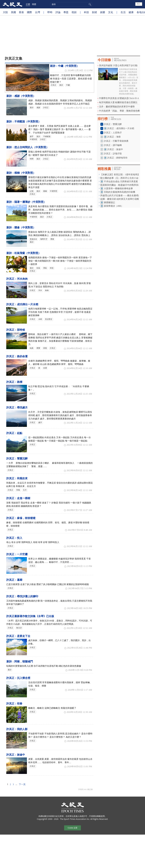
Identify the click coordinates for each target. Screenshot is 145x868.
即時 (50, 12)
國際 (29, 12)
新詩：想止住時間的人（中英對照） (28, 147)
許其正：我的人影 (17, 729)
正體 (28, 4)
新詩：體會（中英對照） (21, 227)
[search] (71, 4)
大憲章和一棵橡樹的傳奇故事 (118, 188)
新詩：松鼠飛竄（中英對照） (24, 253)
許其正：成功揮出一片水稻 (22, 304)
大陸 (5, 12)
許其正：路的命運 (17, 356)
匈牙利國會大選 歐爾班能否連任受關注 (118, 102)
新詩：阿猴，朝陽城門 (20, 661)
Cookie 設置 (72, 828)
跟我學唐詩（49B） (114, 206)
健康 (131, 12)
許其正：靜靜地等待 (117, 158)
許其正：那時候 (16, 330)
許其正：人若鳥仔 (113, 133)
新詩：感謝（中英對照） (21, 96)
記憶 (32, 191)
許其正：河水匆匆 (17, 279)
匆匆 (47, 290)
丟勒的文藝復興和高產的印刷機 (119, 192)
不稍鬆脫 (47, 137)
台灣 (38, 12)
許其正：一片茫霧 (17, 554)
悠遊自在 (33, 239)
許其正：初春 (14, 704)
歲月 (40, 423)
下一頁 (22, 784)
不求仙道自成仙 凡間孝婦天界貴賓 (121, 181)
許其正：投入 (14, 538)
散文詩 (19, 628)
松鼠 (38, 268)
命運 (45, 368)
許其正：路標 (14, 382)
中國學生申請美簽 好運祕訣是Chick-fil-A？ (120, 98)
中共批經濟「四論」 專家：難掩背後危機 (119, 111)
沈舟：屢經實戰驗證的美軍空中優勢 (117, 107)
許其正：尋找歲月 (17, 408)
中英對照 (33, 139)
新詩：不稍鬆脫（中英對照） (24, 122)
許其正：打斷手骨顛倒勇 (116, 141)
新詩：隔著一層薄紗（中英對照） (26, 202)
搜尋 (90, 4)
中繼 (68, 85)
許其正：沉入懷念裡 (18, 678)
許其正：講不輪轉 (113, 145)
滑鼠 (45, 268)
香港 (21, 12)
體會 (52, 239)
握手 (32, 137)
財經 (95, 12)
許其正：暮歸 (14, 580)
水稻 (40, 319)
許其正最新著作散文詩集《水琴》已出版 (30, 616)
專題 (66, 12)
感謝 (38, 108)
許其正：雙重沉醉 (17, 459)
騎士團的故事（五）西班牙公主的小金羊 (120, 178)
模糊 (45, 191)
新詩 (61, 85)
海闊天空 (44, 239)
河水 (40, 290)
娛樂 (103, 12)
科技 (86, 12)
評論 (58, 12)
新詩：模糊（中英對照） (21, 173)
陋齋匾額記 (109, 202)
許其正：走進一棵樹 (18, 498)
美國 (13, 12)
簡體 (34, 4)
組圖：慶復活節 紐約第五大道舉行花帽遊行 (122, 199)
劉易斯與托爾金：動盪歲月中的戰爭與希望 (122, 185)
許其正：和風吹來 (17, 478)
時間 (32, 159)
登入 (139, 4)
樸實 (38, 348)
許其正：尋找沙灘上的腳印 (22, 596)
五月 (25, 490)
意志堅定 (49, 319)
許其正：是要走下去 (18, 636)
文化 (111, 12)
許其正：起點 (14, 433)
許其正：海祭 (114, 137)
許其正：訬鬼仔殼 (113, 154)
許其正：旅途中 (16, 755)
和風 (18, 490)
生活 (123, 12)
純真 (32, 348)
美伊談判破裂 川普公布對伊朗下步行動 (118, 65)
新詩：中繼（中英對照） (65, 66)
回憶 (45, 348)
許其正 (54, 85)
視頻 (74, 12)
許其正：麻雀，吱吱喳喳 (21, 518)
